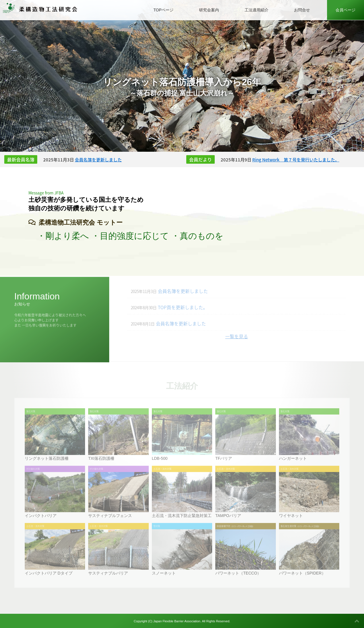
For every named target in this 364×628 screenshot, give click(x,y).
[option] (182, 76)
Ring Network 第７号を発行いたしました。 (296, 160)
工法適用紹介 (257, 10)
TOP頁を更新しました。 (169, 310)
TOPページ (163, 10)
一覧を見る (237, 339)
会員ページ (346, 10)
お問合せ (302, 10)
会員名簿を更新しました (98, 160)
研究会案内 (209, 10)
